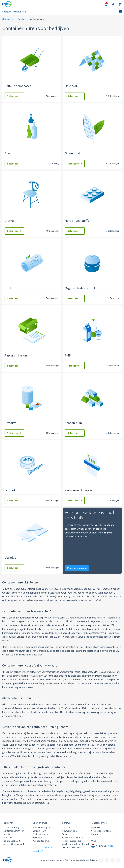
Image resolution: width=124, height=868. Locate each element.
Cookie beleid (83, 860)
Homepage (8, 19)
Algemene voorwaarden (52, 860)
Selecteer (15, 96)
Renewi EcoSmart (12, 841)
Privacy (93, 860)
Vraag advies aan (77, 568)
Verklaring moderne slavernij (76, 844)
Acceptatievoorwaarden (15, 844)
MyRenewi (96, 827)
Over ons (66, 827)
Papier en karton (41, 834)
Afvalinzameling (11, 827)
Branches (8, 837)
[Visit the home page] (7, 4)
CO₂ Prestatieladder (71, 848)
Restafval (37, 837)
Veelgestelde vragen (101, 831)
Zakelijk (21, 19)
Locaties (95, 834)
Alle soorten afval (41, 841)
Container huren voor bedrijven (14, 833)
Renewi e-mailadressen (73, 837)
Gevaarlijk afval (40, 831)
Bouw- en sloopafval (42, 827)
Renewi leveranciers (71, 841)
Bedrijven (7, 12)
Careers (66, 834)
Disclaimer (70, 860)
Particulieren (20, 12)
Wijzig (111, 846)
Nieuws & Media (69, 831)
